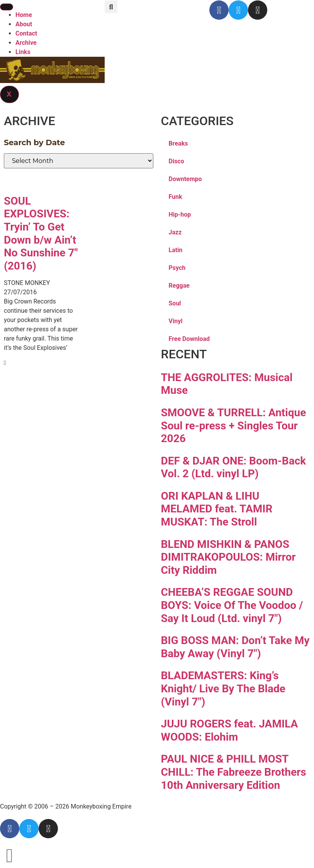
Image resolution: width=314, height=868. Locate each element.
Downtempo (185, 179)
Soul (175, 303)
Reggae (179, 286)
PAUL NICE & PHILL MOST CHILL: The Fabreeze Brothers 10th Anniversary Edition (234, 772)
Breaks (178, 143)
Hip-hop (180, 214)
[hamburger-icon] (7, 7)
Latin (176, 250)
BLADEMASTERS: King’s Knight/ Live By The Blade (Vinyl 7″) (223, 688)
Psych (177, 268)
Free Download (189, 339)
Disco (177, 161)
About (24, 24)
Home (24, 15)
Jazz (175, 232)
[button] (111, 7)
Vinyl (176, 321)
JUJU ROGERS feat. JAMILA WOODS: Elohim (230, 730)
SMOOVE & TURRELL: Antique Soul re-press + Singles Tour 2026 (234, 426)
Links (23, 52)
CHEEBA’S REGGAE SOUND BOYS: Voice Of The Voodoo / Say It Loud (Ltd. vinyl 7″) (232, 605)
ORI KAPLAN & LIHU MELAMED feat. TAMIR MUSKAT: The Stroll (217, 509)
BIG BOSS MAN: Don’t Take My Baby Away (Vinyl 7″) (235, 647)
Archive (26, 43)
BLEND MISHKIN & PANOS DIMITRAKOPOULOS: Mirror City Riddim (228, 557)
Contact (26, 33)
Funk (176, 197)
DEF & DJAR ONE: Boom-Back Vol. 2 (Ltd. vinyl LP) (234, 467)
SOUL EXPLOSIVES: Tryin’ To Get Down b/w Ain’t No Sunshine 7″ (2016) (41, 233)
